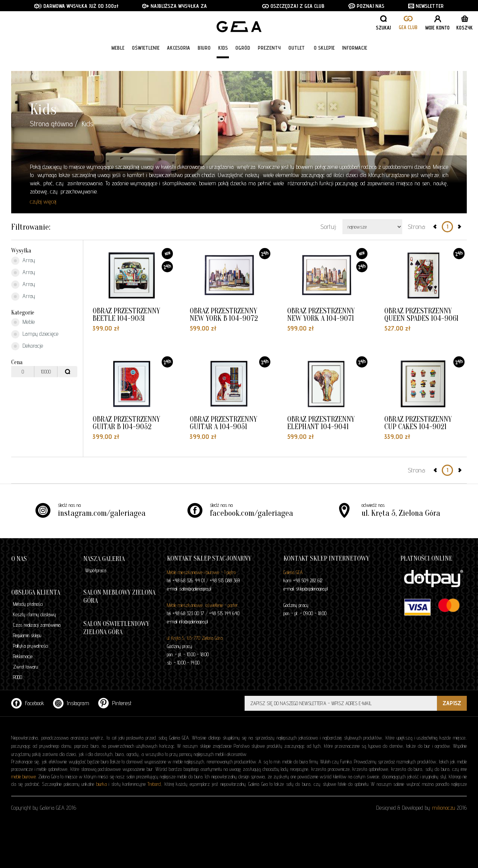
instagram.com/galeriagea (102, 513)
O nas (19, 559)
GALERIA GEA (242, 30)
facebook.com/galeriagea (252, 513)
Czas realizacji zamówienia (37, 625)
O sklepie (324, 61)
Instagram (71, 703)
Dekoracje (27, 346)
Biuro (204, 61)
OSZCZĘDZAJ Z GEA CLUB (293, 6)
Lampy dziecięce (35, 334)
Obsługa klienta (36, 593)
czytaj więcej (43, 201)
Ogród (243, 61)
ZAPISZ (452, 703)
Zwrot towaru (25, 667)
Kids (223, 61)
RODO (18, 677)
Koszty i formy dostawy (35, 614)
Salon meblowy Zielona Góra (119, 597)
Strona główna (51, 124)
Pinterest (115, 703)
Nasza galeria (104, 559)
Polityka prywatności (30, 646)
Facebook (28, 703)
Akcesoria (179, 61)
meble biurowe (24, 776)
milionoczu (444, 808)
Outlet (297, 61)
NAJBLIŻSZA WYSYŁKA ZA (175, 6)
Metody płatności (28, 604)
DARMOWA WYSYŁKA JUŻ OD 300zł (76, 6)
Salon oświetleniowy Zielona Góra (116, 628)
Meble (118, 61)
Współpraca (96, 570)
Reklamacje (23, 656)
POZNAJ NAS (366, 6)
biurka (102, 784)
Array (23, 261)
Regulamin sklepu (27, 635)
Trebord (154, 784)
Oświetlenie (146, 61)
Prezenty (269, 61)
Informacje (355, 61)
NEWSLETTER (426, 6)
